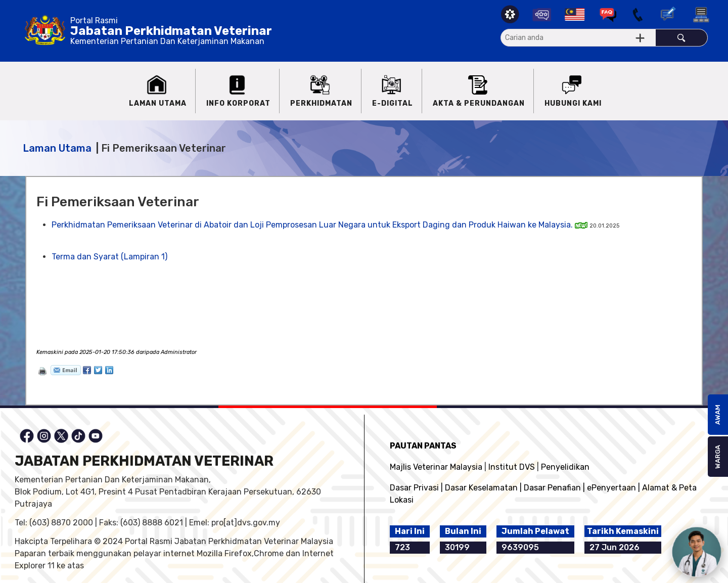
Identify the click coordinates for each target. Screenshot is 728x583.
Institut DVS (512, 467)
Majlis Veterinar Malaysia (436, 467)
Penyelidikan (565, 467)
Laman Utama (57, 148)
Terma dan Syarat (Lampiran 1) (109, 257)
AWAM (718, 415)
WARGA (718, 457)
